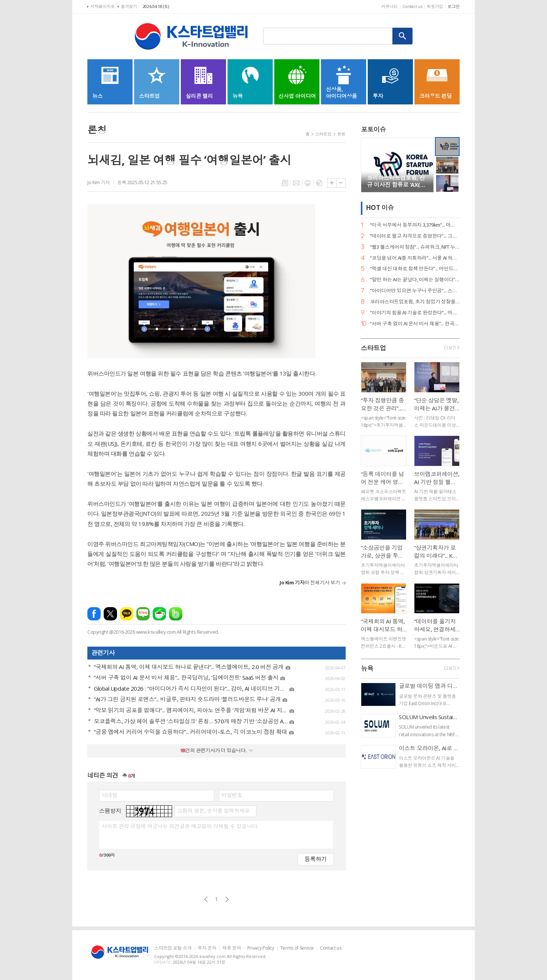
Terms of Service (297, 948)
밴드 (176, 614)
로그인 (454, 6)
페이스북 (94, 614)
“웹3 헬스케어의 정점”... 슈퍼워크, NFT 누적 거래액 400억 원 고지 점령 (415, 247)
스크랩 (319, 183)
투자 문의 (207, 948)
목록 (285, 183)
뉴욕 (367, 668)
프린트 (308, 183)
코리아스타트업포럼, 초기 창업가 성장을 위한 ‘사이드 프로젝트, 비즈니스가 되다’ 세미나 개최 (415, 302)
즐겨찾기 (129, 6)
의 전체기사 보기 (310, 582)
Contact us (412, 6)
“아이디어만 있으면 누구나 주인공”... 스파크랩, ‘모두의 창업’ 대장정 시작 (415, 291)
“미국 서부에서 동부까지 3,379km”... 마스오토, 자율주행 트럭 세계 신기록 (415, 225)
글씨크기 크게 (332, 183)
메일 (296, 183)
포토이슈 (373, 129)
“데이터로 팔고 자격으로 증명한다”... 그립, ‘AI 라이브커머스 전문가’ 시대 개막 (415, 236)
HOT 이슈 (380, 208)
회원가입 (435, 6)
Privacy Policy (261, 948)
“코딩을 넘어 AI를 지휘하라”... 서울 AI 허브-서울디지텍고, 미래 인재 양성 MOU (415, 258)
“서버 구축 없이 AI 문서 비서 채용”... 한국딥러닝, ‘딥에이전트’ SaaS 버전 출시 (415, 324)
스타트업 (323, 134)
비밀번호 (232, 795)
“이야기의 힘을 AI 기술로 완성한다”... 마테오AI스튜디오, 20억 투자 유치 (415, 313)
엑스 (110, 614)
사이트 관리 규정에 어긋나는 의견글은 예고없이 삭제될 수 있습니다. (180, 826)
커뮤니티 (390, 6)
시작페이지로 (103, 6)
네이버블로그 (143, 614)
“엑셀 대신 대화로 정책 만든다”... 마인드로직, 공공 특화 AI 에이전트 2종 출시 (415, 269)
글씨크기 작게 (341, 183)
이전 (206, 899)
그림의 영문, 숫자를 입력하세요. (214, 811)
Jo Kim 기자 (99, 182)
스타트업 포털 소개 (173, 948)
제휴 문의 (232, 948)
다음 (227, 899)
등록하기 (316, 859)
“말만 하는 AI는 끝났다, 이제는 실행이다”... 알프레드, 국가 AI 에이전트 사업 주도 (415, 280)
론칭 (341, 134)
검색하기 (403, 36)
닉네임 (110, 795)
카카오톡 (127, 614)
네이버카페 (159, 614)
